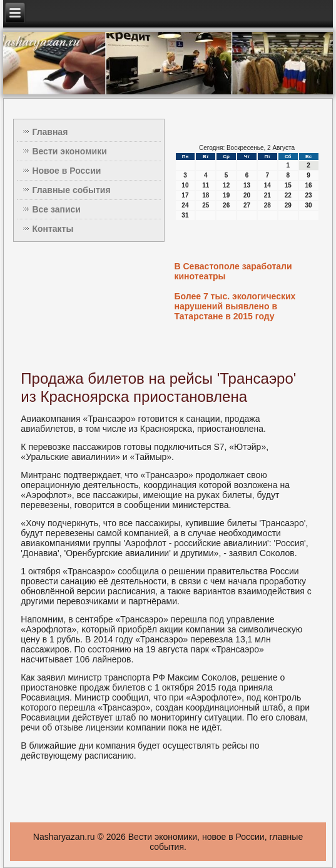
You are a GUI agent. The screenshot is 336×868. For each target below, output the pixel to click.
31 (185, 215)
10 (185, 185)
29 (288, 205)
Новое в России (66, 171)
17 (185, 195)
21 (267, 195)
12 (226, 185)
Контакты (53, 229)
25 (206, 205)
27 (247, 205)
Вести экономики (69, 151)
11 (206, 185)
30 (309, 205)
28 (267, 205)
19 (226, 195)
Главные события (71, 190)
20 (247, 195)
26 (226, 205)
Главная (50, 132)
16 (309, 185)
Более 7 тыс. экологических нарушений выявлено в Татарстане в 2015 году (235, 306)
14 (267, 185)
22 (288, 195)
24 (185, 205)
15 (288, 185)
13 (247, 185)
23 (309, 195)
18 (206, 195)
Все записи (56, 209)
